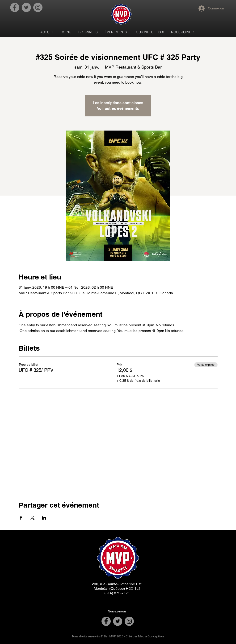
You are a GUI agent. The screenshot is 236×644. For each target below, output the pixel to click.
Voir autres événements (118, 109)
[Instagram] (38, 7)
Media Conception (151, 636)
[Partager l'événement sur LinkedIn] (44, 518)
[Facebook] (15, 7)
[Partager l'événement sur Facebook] (21, 518)
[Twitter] (26, 7)
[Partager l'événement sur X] (32, 518)
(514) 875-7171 (117, 593)
